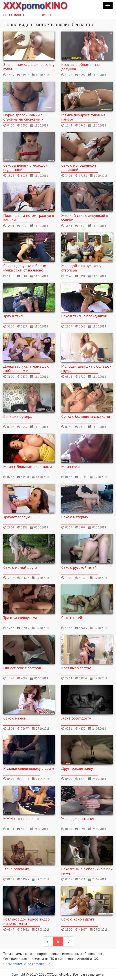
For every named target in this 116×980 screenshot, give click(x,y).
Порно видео (14, 15)
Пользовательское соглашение (27, 964)
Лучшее (48, 15)
